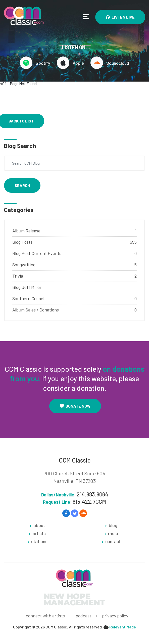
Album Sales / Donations (36, 310)
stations (39, 542)
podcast (83, 616)
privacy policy (115, 616)
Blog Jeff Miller (27, 287)
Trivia (18, 276)
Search (22, 185)
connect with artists (45, 616)
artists (39, 534)
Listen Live (120, 17)
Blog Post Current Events (37, 253)
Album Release (26, 231)
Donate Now (75, 406)
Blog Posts (22, 242)
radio (113, 534)
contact (113, 542)
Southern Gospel (28, 298)
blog (113, 526)
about (39, 526)
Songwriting (24, 265)
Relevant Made (123, 627)
